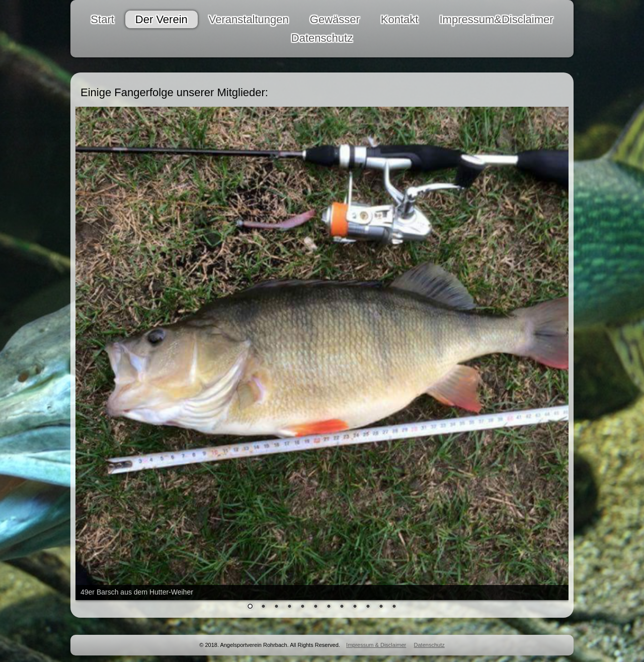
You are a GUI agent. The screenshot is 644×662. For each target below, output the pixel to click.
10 (368, 607)
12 (394, 607)
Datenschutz (429, 645)
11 (381, 607)
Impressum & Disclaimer (376, 645)
